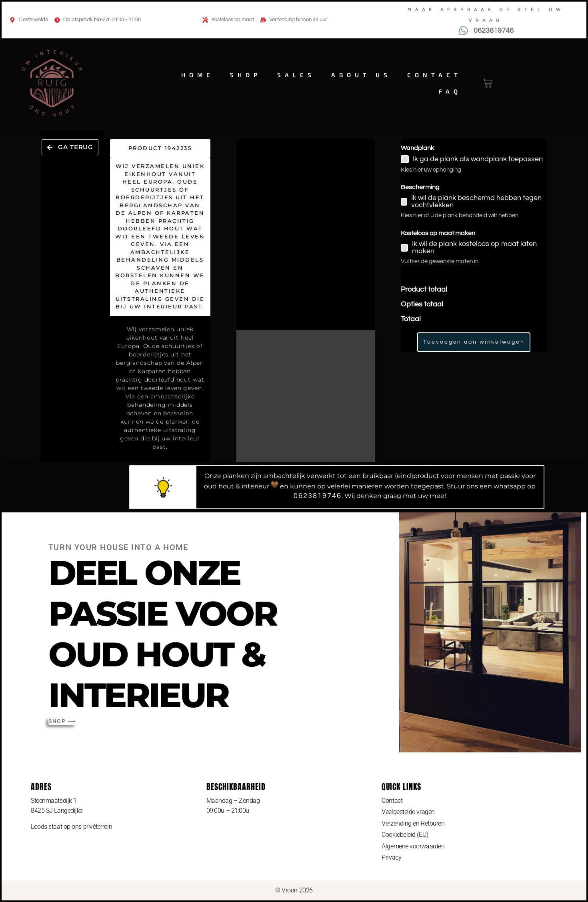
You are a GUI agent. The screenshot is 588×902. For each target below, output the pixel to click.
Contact (434, 75)
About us (361, 75)
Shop (246, 75)
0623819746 (318, 496)
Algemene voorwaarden (413, 846)
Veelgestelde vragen (408, 812)
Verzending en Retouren (413, 823)
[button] (70, 147)
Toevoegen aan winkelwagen (474, 342)
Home (198, 75)
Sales (296, 75)
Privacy (391, 858)
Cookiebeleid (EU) (405, 835)
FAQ (450, 91)
